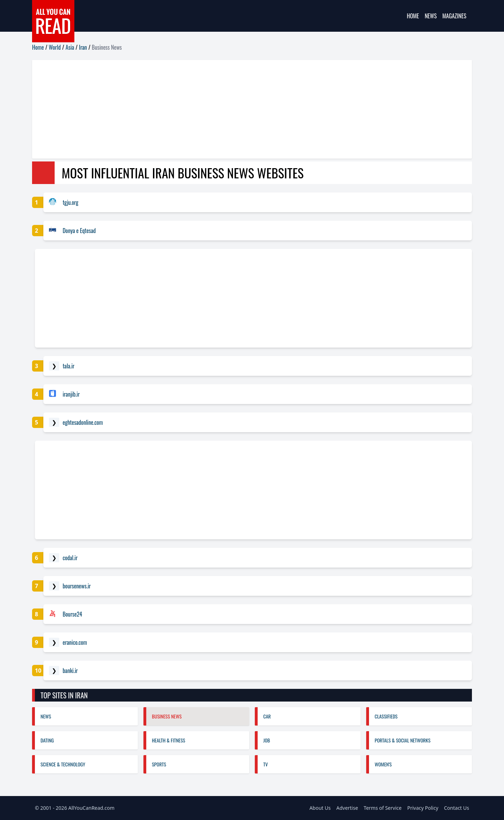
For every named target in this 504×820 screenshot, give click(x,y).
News (431, 16)
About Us (320, 808)
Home (413, 16)
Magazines (454, 16)
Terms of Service (383, 808)
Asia (70, 47)
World (55, 47)
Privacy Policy (423, 808)
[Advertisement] (244, 109)
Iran (83, 47)
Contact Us (457, 808)
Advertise (347, 808)
